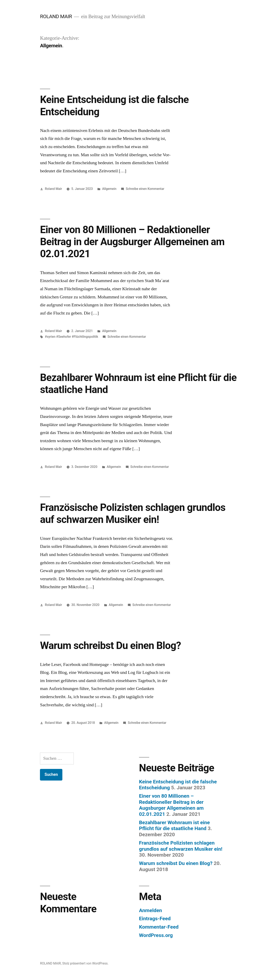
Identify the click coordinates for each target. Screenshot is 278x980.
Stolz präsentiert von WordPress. (85, 963)
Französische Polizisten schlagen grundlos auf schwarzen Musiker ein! (133, 513)
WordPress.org (156, 935)
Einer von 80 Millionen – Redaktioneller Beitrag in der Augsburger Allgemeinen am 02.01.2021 (132, 242)
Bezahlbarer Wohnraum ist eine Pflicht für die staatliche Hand (174, 826)
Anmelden (151, 910)
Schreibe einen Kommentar (145, 189)
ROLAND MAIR (56, 16)
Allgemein (109, 189)
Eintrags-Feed (155, 919)
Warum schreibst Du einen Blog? (110, 646)
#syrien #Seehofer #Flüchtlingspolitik (71, 337)
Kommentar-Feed (159, 927)
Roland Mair (53, 189)
